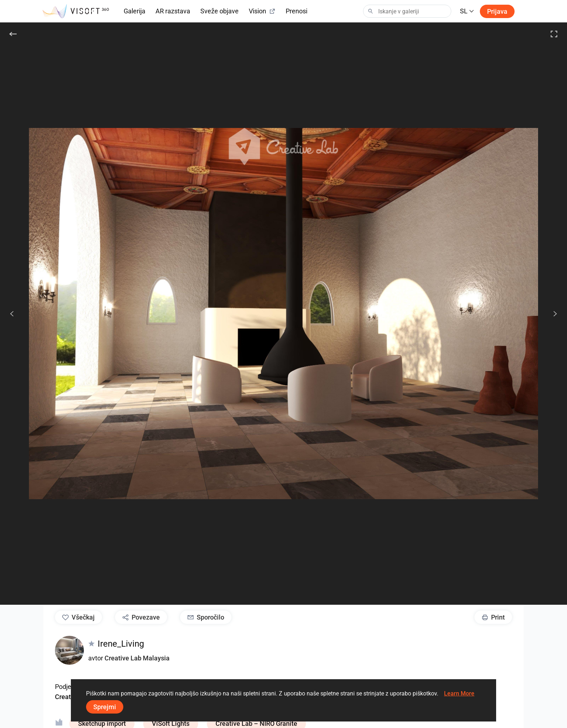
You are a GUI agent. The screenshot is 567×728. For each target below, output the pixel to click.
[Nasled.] (551, 314)
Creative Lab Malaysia (137, 658)
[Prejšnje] (12, 314)
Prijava (497, 11)
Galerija (135, 11)
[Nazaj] (13, 34)
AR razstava (173, 11)
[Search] (407, 11)
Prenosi (297, 11)
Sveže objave (219, 11)
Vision (262, 11)
